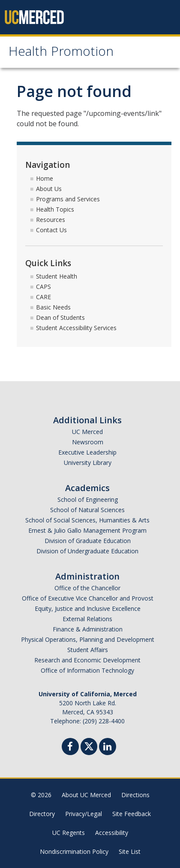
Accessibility (112, 833)
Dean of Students (60, 317)
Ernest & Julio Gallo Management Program (87, 530)
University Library (88, 463)
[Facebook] (70, 748)
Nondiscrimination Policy (74, 851)
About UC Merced (86, 795)
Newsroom (88, 442)
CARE (43, 297)
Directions (135, 795)
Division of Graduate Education (88, 541)
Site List (130, 851)
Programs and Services (68, 199)
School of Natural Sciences (87, 510)
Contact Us (51, 230)
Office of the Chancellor (87, 588)
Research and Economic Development (87, 660)
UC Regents (69, 833)
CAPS (43, 287)
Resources (51, 220)
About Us (49, 189)
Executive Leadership (87, 452)
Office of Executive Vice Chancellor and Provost (88, 598)
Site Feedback (132, 814)
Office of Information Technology (87, 670)
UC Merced (87, 432)
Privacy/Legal (84, 814)
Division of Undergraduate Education (87, 551)
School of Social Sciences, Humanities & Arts (87, 520)
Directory (42, 814)
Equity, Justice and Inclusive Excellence (88, 609)
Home (45, 178)
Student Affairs (88, 650)
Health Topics (55, 209)
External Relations (87, 619)
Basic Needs (53, 307)
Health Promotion (61, 53)
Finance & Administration (88, 629)
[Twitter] (89, 745)
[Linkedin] (108, 748)
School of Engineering (88, 499)
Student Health (57, 276)
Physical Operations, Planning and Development (88, 639)
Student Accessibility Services (76, 328)
